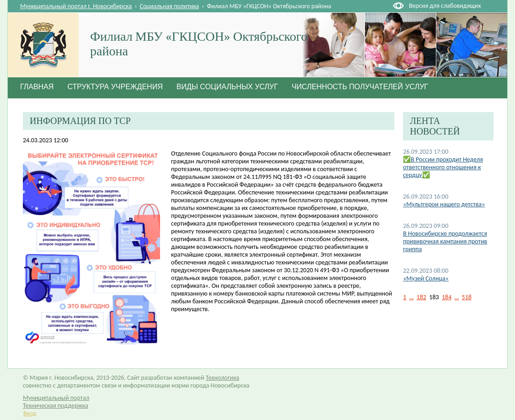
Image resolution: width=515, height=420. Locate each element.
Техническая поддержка (56, 406)
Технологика (223, 378)
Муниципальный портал (56, 398)
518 (467, 297)
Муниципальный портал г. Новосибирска (76, 6)
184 (447, 297)
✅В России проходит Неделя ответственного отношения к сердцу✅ (443, 167)
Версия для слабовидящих (445, 6)
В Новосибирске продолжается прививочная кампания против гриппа (445, 241)
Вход (30, 413)
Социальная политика (170, 6)
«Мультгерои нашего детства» (444, 204)
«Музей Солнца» (426, 278)
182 (421, 297)
